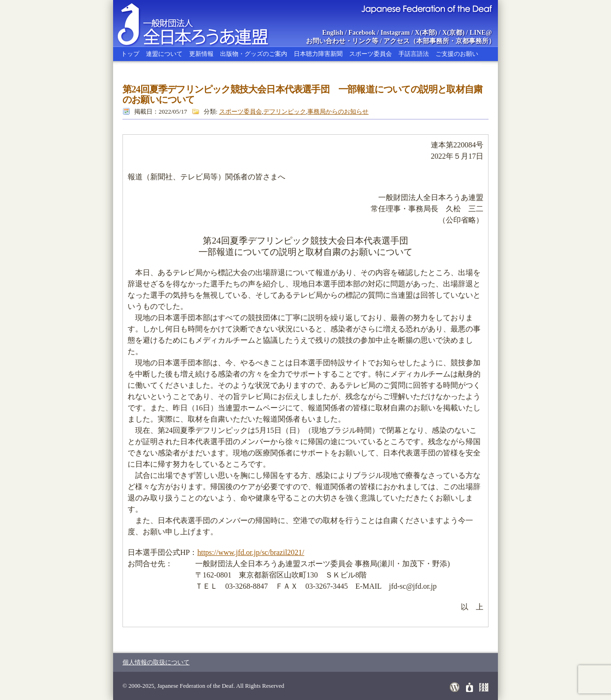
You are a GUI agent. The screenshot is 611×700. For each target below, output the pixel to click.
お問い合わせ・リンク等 (342, 41)
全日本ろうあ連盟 (202, 23)
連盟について (164, 54)
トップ (130, 54)
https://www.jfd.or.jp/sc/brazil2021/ (251, 552)
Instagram (395, 33)
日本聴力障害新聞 (318, 54)
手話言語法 (414, 54)
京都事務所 (472, 41)
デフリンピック (285, 112)
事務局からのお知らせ (338, 112)
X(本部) (426, 33)
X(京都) (453, 33)
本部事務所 (433, 41)
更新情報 (201, 54)
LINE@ (481, 33)
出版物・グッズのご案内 (254, 54)
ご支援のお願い (457, 54)
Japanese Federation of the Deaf (426, 8)
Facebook (362, 33)
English (332, 33)
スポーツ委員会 (370, 54)
